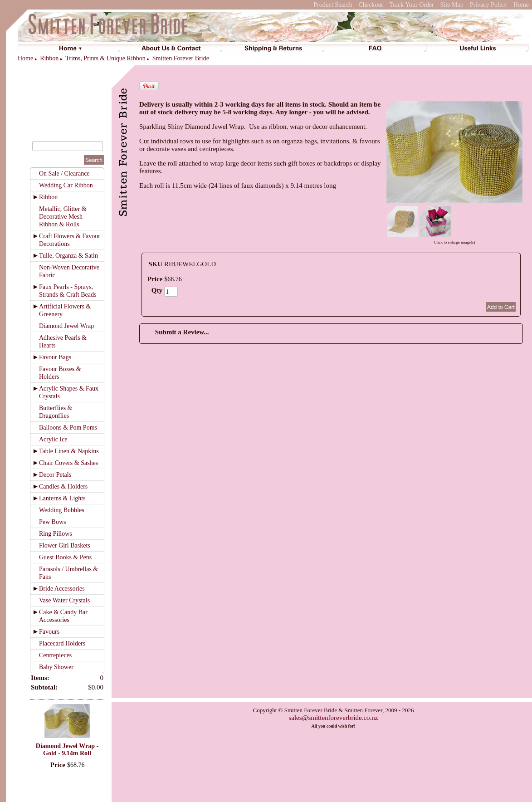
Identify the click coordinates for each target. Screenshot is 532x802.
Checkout (371, 5)
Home (521, 5)
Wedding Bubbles (62, 510)
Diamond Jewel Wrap (66, 326)
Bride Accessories (62, 589)
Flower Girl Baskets (65, 545)
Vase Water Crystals (64, 600)
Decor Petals (55, 475)
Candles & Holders (63, 487)
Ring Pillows (56, 534)
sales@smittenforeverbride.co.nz (333, 718)
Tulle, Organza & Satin (68, 256)
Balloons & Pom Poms (68, 428)
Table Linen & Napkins (69, 451)
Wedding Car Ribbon (66, 185)
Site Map (452, 5)
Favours (49, 632)
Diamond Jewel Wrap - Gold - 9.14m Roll (67, 750)
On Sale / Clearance (64, 174)
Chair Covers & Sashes (68, 463)
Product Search (333, 5)
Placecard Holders (62, 643)
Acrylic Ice (53, 439)
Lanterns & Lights (62, 498)
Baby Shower (56, 667)
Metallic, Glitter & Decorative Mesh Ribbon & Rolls (63, 217)
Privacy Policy (488, 5)
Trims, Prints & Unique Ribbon (105, 58)
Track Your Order (412, 5)
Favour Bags (55, 357)
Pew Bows (53, 522)
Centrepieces (55, 655)
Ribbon (49, 58)
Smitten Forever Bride (181, 58)
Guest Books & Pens (65, 557)
